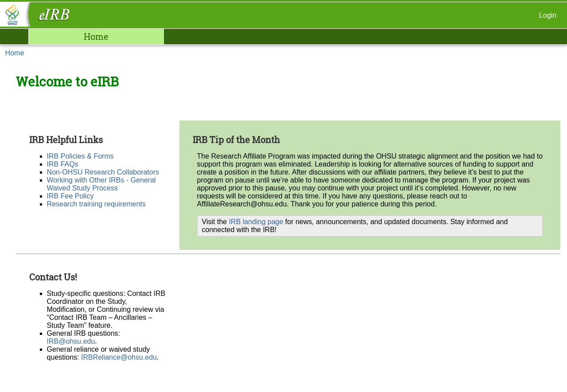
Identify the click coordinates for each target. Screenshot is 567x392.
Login (548, 15)
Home (96, 36)
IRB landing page (256, 222)
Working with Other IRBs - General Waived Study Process (101, 184)
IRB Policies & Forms (80, 156)
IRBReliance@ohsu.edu (119, 357)
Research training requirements (96, 204)
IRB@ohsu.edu (71, 341)
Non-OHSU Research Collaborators (103, 172)
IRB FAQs (63, 164)
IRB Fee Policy (70, 196)
